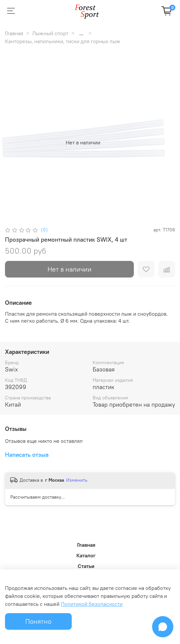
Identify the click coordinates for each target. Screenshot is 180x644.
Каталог (86, 555)
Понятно (38, 621)
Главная (14, 33)
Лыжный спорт (50, 33)
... (81, 33)
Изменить (77, 480)
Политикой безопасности (92, 604)
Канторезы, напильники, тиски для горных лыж (63, 41)
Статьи (86, 566)
